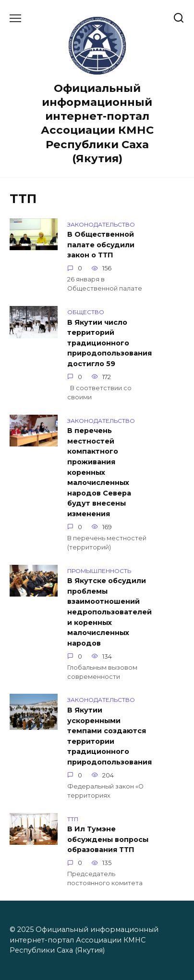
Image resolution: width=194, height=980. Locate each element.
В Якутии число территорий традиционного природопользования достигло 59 (109, 343)
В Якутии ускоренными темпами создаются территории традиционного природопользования (109, 736)
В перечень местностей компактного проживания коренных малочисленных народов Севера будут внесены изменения (99, 473)
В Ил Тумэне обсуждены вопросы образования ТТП (108, 840)
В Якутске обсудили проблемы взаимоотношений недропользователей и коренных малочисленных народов (109, 612)
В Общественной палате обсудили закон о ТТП (101, 245)
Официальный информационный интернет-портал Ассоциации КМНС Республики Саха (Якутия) (97, 123)
